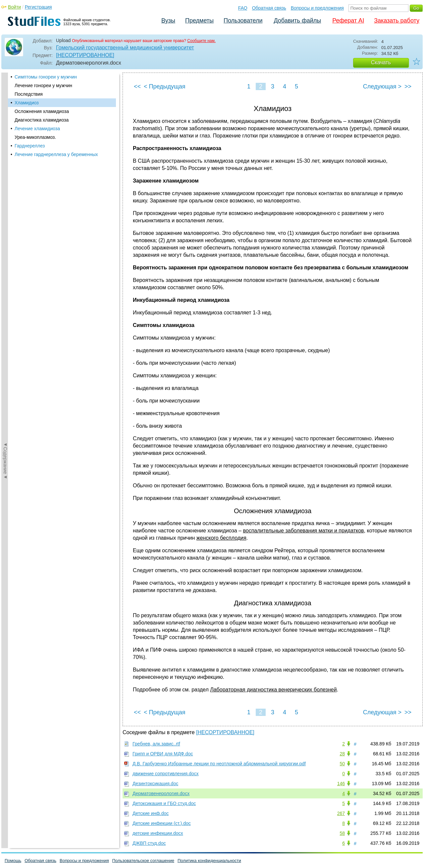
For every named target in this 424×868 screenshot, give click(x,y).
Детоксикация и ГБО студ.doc (164, 803)
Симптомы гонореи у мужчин (46, 77)
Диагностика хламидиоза (42, 120)
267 (341, 813)
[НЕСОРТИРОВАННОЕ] (85, 55)
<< (137, 86)
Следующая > (382, 86)
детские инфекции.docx (158, 833)
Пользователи (243, 21)
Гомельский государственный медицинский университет (125, 48)
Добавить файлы (297, 21)
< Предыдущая (165, 86)
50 (342, 764)
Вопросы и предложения (317, 8)
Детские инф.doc (151, 813)
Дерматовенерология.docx (161, 793)
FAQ (243, 8)
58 (342, 833)
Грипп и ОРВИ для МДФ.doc (163, 754)
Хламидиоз (27, 103)
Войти (14, 7)
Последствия (29, 94)
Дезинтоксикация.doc (155, 784)
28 (342, 754)
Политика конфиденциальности (209, 861)
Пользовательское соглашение (143, 861)
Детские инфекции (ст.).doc (162, 823)
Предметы (199, 21)
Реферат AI (348, 21)
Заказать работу (397, 21)
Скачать (381, 62)
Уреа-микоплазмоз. (35, 137)
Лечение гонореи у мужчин (43, 85)
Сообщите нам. (201, 41)
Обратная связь (269, 8)
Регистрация (38, 7)
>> (408, 86)
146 (341, 784)
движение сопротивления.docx (166, 774)
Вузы (168, 21)
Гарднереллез (30, 146)
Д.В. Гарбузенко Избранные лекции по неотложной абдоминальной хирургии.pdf (219, 764)
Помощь (13, 861)
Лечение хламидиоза (37, 129)
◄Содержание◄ (5, 189)
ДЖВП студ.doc (149, 843)
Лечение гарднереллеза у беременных (56, 154)
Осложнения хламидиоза (42, 111)
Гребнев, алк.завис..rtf (156, 744)
